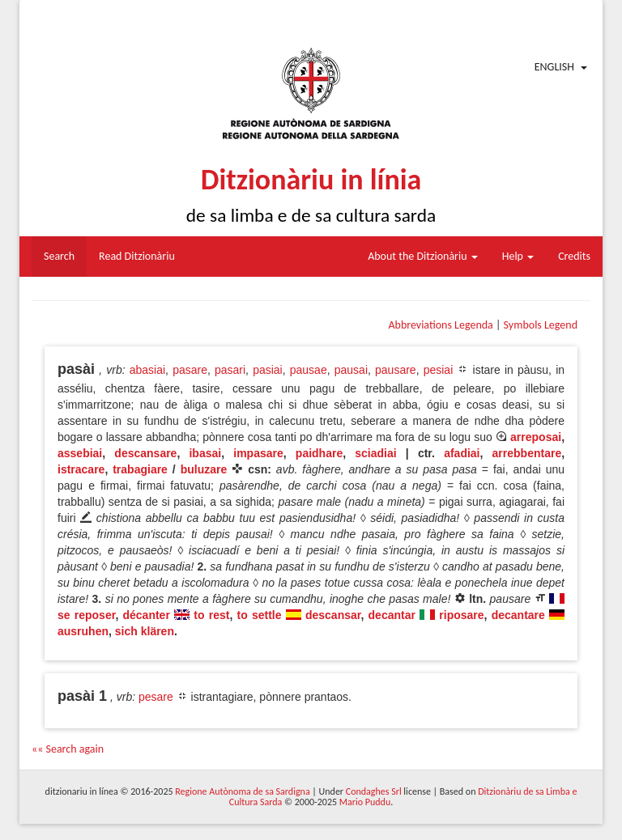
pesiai (439, 370)
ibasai (205, 453)
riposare (461, 615)
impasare (258, 453)
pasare (190, 370)
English (554, 67)
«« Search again (68, 749)
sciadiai (375, 453)
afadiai (462, 453)
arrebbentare (527, 453)
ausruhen (83, 631)
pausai (351, 370)
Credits (574, 256)
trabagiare (140, 469)
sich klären (145, 631)
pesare (156, 697)
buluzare (204, 469)
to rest (211, 615)
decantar (392, 615)
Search (59, 256)
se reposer (86, 615)
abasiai (147, 370)
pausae (309, 370)
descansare (145, 453)
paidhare (319, 453)
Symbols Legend (541, 325)
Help (518, 256)
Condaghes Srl (374, 791)
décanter (146, 615)
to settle (260, 615)
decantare (518, 615)
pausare (396, 370)
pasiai (268, 370)
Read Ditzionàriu (137, 256)
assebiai (80, 453)
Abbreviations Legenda (440, 325)
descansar (333, 615)
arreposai (536, 437)
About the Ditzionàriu (423, 256)
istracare (81, 469)
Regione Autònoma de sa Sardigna (242, 791)
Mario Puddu (365, 802)
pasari (230, 370)
